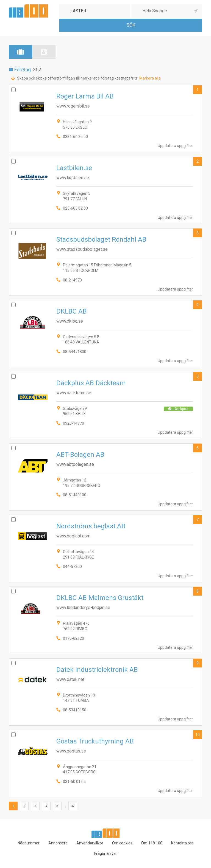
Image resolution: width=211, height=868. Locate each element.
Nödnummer (29, 843)
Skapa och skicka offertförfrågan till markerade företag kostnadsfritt (77, 78)
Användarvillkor (90, 843)
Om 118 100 (152, 843)
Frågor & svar (106, 853)
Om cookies (122, 843)
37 (73, 806)
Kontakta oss (182, 843)
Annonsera (58, 843)
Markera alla (150, 78)
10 (198, 735)
